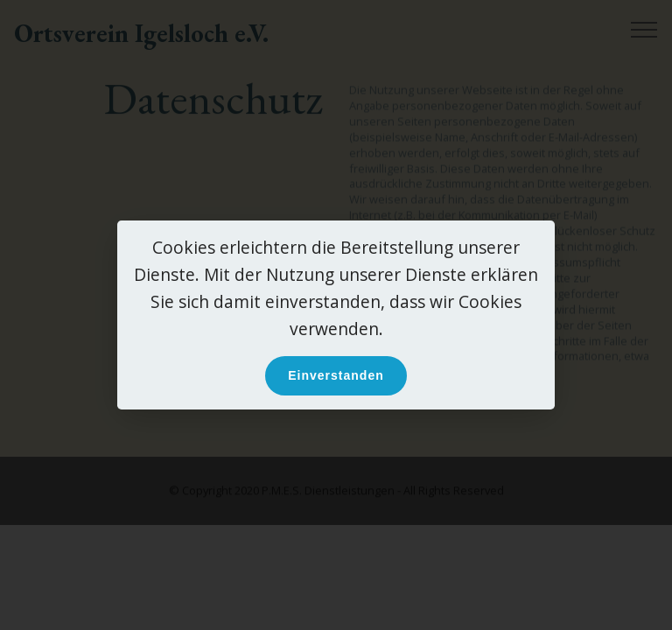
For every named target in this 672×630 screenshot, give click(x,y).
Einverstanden (336, 375)
